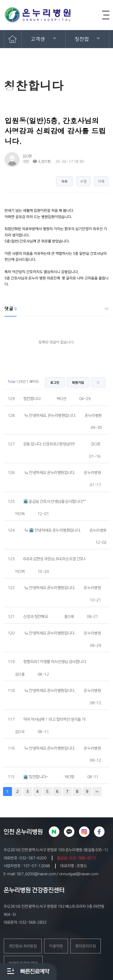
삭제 (101, 181)
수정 (83, 181)
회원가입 (78, 383)
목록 (64, 182)
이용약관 (56, 946)
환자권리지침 (86, 946)
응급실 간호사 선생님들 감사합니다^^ (55, 501)
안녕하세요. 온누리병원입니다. (50, 415)
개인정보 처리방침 (23, 946)
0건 (26, 162)
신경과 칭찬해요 (36, 617)
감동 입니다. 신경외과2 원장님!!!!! (49, 444)
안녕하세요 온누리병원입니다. (50, 473)
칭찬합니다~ (36, 777)
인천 (9, 832)
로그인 (55, 383)
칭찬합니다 (32, 399)
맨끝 (97, 792)
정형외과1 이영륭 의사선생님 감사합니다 (55, 662)
